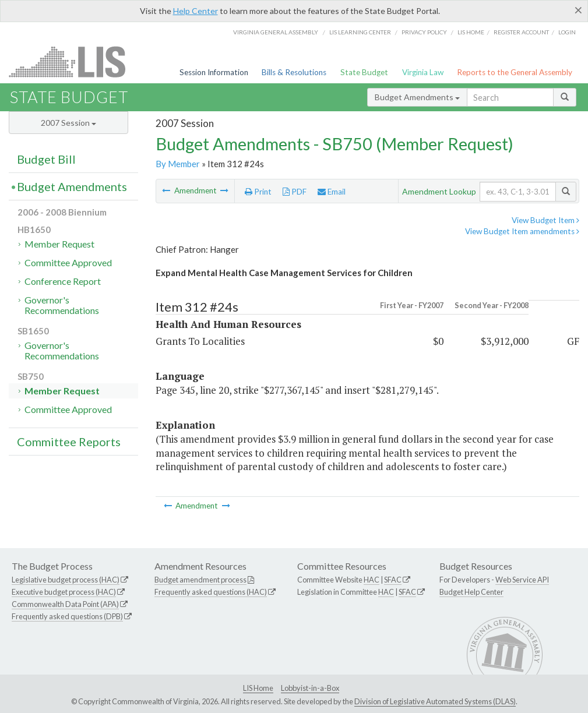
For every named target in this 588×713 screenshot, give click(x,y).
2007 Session (68, 123)
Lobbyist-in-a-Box (310, 688)
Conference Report (63, 281)
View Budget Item (545, 220)
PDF (295, 192)
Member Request (59, 244)
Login (567, 32)
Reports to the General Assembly (515, 72)
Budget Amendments (417, 97)
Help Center (196, 11)
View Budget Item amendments (522, 231)
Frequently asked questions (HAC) (211, 592)
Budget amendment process (200, 580)
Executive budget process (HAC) (64, 592)
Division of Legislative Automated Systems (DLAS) (435, 701)
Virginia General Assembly (276, 32)
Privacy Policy (424, 32)
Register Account (521, 32)
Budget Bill (46, 159)
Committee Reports (69, 442)
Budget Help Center (471, 592)
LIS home (471, 32)
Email (332, 192)
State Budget (364, 72)
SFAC (393, 580)
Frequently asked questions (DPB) (67, 616)
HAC (372, 580)
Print (258, 192)
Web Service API (522, 580)
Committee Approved (68, 262)
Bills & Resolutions (294, 72)
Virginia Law (423, 72)
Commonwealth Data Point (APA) (65, 604)
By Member (178, 164)
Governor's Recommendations (62, 305)
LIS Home (258, 688)
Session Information (214, 72)
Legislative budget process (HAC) (66, 580)
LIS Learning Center (360, 32)
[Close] (578, 10)
